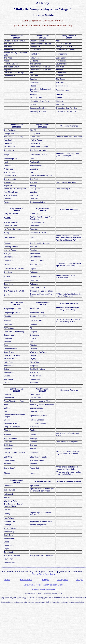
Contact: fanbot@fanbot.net (43, 589)
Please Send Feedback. (44, 574)
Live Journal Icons (32, 585)
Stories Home (26, 579)
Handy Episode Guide (53, 585)
